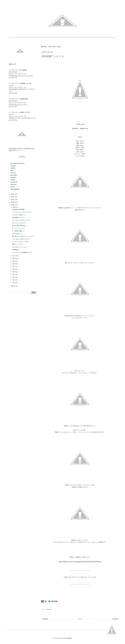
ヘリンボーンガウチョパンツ (21, 239)
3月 (14, 277)
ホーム (80, 619)
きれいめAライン (17, 234)
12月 (14, 207)
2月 (14, 280)
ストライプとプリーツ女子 (20, 242)
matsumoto (14, 182)
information (14, 175)
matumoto (14, 184)
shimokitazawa (15, 189)
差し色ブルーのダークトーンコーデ (23, 236)
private (13, 187)
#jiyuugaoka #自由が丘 (17, 163)
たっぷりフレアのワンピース (21, 220)
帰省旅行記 (16, 250)
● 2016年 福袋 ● (18, 231)
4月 (14, 275)
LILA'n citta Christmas (19, 226)
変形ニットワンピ (18, 244)
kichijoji (13, 180)
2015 (13, 205)
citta (12, 170)
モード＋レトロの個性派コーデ (22, 252)
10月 (14, 258)
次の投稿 (45, 619)
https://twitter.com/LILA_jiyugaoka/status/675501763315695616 (80, 562)
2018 (13, 197)
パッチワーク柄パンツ (19, 215)
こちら (94, 577)
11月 (14, 256)
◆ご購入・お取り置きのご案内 (51, 47)
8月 (14, 264)
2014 (13, 286)
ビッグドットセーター (19, 223)
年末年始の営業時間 (18, 209)
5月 (14, 272)
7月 (14, 266)
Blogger (69, 638)
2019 (13, 194)
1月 (14, 283)
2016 (13, 202)
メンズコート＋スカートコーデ (22, 212)
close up (49, 609)
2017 (13, 199)
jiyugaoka (13, 177)
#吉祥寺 (13, 168)
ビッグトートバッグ (18, 228)
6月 (14, 269)
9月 (14, 261)
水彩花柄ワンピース (18, 218)
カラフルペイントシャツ (20, 247)
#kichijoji (13, 166)
